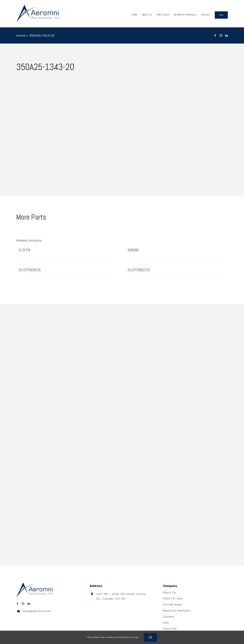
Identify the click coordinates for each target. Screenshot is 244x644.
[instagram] (221, 35)
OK (150, 637)
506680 (133, 250)
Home (21, 35)
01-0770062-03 (139, 270)
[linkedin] (227, 35)
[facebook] (215, 35)
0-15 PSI (25, 250)
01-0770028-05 (30, 270)
